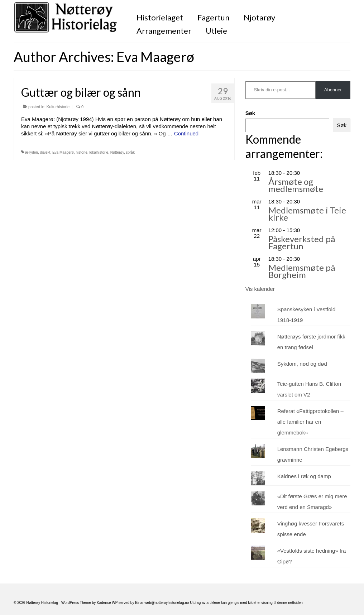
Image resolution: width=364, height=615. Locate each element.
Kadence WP (107, 603)
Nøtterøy (117, 152)
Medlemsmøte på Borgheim (302, 271)
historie (82, 152)
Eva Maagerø (63, 152)
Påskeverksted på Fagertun (302, 242)
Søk (250, 113)
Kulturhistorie (58, 107)
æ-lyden (32, 152)
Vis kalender (260, 289)
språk (130, 152)
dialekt (45, 152)
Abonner (333, 90)
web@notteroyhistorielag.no (167, 603)
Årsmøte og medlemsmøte (296, 185)
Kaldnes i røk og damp (304, 476)
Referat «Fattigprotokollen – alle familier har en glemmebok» (310, 422)
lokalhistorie (99, 152)
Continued (186, 133)
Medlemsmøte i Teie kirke (307, 214)
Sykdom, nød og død (302, 364)
